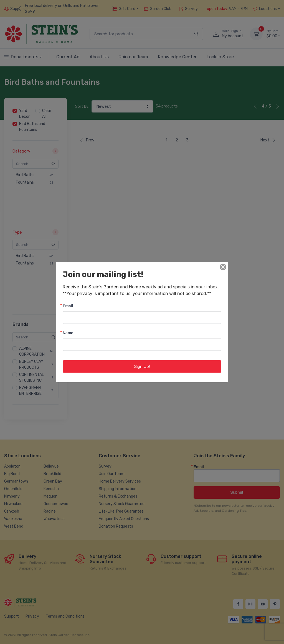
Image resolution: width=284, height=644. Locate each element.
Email (68, 306)
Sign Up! (142, 366)
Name (68, 333)
